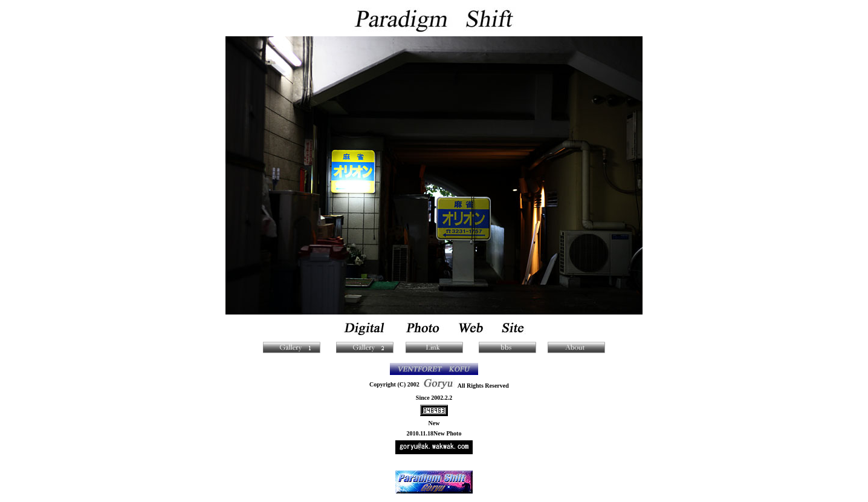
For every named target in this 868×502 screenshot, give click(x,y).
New (434, 423)
